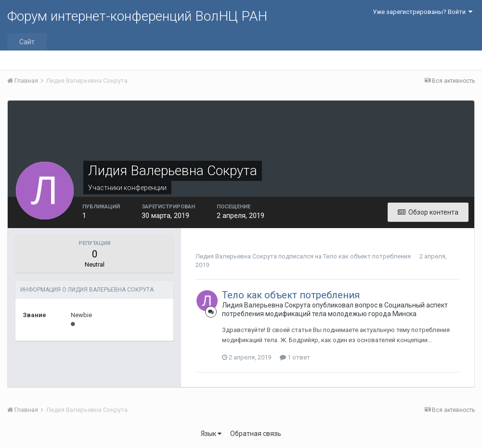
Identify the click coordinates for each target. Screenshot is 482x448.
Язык (211, 434)
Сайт (27, 42)
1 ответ (295, 357)
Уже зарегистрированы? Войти (423, 12)
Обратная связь (256, 434)
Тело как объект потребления (367, 256)
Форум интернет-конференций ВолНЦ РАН (137, 16)
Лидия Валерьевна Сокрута (236, 256)
